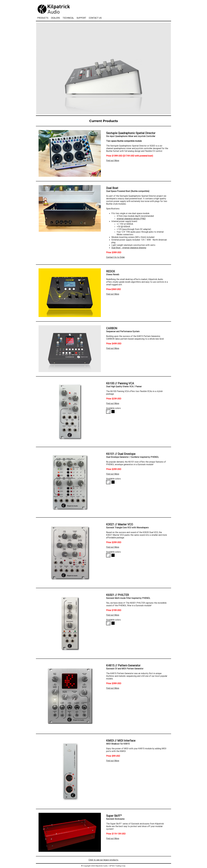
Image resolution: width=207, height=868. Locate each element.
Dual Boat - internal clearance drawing (129, 248)
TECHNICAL (68, 18)
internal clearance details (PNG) (131, 219)
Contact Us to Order (115, 257)
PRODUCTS (43, 18)
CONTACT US (95, 18)
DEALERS (55, 18)
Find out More (113, 160)
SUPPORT (81, 18)
